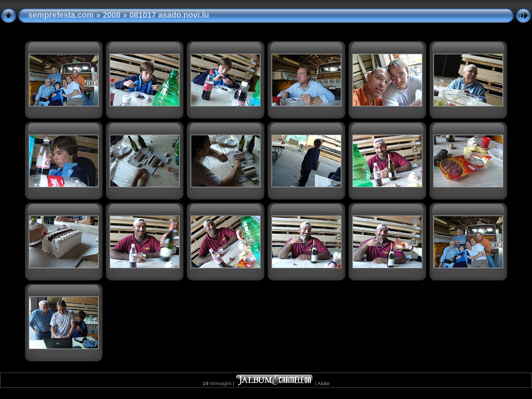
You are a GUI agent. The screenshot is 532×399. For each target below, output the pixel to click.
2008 (111, 15)
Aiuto (324, 383)
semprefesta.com (61, 15)
